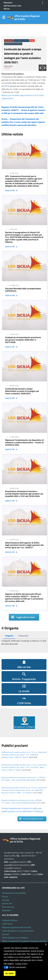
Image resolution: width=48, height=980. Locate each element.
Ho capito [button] (10, 973)
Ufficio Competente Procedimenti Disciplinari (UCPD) (24, 941)
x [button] (46, 944)
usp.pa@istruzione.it (18, 862)
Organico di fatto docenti (13, 44)
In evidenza (9, 41)
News (32, 41)
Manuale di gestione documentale (16, 927)
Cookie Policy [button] (21, 964)
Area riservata (8, 907)
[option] (24, 49)
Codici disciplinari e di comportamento (18, 931)
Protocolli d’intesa (10, 920)
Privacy (5, 897)
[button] (41, 68)
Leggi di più (11, 191)
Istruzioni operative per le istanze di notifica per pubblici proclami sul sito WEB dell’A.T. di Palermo (22, 810)
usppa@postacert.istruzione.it (17, 865)
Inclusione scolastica (21, 41)
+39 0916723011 (28, 856)
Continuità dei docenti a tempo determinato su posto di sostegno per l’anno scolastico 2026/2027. (23, 56)
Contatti (6, 934)
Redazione (6, 910)
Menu (4, 18)
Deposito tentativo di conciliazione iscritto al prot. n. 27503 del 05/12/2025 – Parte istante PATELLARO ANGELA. (24, 779)
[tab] (9, 636)
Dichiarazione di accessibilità (14, 893)
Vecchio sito (7, 903)
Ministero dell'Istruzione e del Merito (12, 6)
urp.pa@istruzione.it (13, 868)
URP (6, 86)
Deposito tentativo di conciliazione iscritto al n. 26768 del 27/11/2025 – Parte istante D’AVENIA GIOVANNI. (22, 801)
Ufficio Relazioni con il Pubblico (15, 938)
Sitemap (6, 900)
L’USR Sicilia (7, 924)
